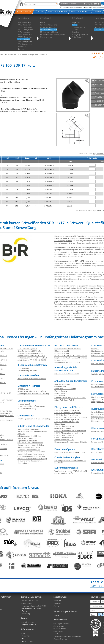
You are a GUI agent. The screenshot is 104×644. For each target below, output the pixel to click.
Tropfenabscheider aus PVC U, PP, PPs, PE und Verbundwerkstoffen (71, 472)
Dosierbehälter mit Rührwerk (29, 447)
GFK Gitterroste (23, 389)
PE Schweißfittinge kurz (29, 55)
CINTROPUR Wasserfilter (64, 437)
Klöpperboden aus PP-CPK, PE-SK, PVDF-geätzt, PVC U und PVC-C (70, 399)
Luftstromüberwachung (27, 408)
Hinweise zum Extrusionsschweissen (32, 379)
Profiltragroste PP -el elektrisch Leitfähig (33, 393)
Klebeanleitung (23, 368)
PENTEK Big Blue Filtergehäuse (66, 415)
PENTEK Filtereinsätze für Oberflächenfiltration (64, 427)
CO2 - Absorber (60, 386)
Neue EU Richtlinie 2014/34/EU (29, 351)
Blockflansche (60, 395)
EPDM (6, 455)
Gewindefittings (98, 353)
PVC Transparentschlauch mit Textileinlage (34, 419)
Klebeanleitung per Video (27, 370)
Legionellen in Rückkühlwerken (67, 374)
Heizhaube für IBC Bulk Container (67, 362)
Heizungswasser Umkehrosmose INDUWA (70, 442)
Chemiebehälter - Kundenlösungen (31, 456)
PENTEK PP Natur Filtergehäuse (67, 419)
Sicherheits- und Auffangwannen (30, 443)
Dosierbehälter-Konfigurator (28, 429)
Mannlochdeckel (61, 391)
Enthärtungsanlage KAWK (64, 440)
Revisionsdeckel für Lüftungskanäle (31, 406)
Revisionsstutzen (61, 393)
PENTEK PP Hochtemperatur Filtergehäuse (71, 417)
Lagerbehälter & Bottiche (27, 438)
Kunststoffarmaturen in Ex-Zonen (31, 353)
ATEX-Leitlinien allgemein (27, 349)
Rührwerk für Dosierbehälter (29, 449)
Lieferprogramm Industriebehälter (31, 445)
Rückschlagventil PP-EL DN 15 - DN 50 (32, 358)
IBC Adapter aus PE (62, 351)
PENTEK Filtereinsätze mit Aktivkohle (69, 433)
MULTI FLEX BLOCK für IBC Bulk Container (71, 356)
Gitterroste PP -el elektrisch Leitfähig (32, 391)
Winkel (43, 55)
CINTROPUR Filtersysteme (64, 435)
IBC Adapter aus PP (62, 353)
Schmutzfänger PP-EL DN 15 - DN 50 (31, 356)
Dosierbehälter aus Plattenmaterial (31, 454)
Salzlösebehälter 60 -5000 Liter (29, 436)
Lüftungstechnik (24, 404)
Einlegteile (95, 349)
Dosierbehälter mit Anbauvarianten (31, 452)
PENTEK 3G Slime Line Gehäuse (67, 410)
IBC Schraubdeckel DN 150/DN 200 (68, 349)
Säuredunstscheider (62, 384)
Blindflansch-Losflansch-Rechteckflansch (70, 452)
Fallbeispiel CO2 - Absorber (65, 389)
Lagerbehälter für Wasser (27, 440)
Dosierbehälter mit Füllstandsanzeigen (32, 459)
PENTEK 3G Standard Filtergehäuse (68, 413)
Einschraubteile (97, 351)
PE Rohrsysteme (11, 55)
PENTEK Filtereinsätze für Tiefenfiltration (70, 431)
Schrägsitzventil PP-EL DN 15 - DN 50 (32, 360)
